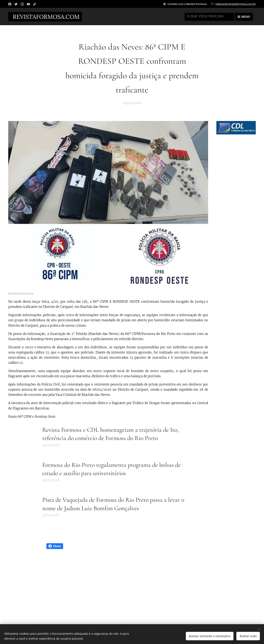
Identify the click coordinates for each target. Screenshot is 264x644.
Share (55, 546)
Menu (244, 17)
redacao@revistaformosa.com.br (236, 4)
